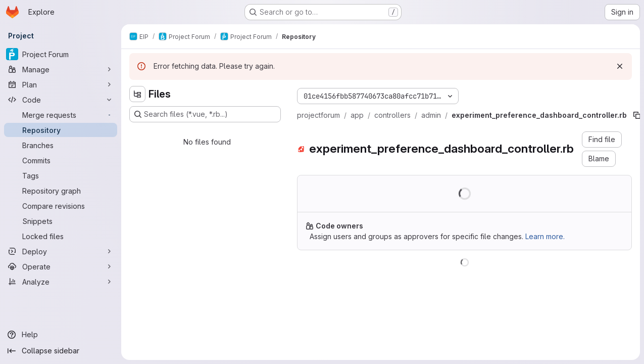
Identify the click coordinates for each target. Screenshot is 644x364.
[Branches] (61, 145)
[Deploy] (61, 251)
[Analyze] (61, 282)
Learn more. (545, 236)
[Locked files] (61, 236)
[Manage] (61, 69)
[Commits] (61, 160)
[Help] (61, 335)
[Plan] (61, 84)
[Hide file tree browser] (137, 94)
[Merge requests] (61, 115)
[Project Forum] (61, 54)
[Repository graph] (61, 191)
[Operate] (61, 266)
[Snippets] (61, 221)
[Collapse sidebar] (61, 351)
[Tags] (61, 175)
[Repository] (61, 130)
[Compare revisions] (61, 206)
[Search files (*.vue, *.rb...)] (205, 114)
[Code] (61, 100)
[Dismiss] (620, 66)
